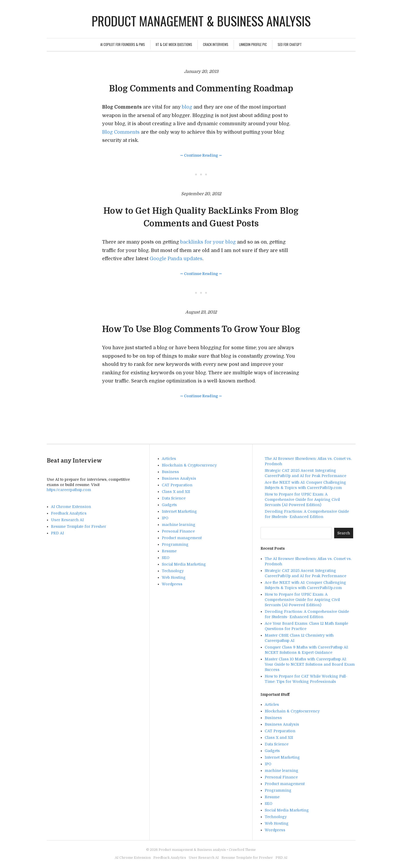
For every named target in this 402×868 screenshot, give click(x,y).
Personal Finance (178, 531)
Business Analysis (179, 478)
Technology (173, 571)
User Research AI (67, 520)
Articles (169, 459)
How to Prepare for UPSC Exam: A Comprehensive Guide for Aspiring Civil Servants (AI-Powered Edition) (302, 500)
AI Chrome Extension (71, 507)
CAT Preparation (177, 485)
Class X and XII (176, 492)
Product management (182, 538)
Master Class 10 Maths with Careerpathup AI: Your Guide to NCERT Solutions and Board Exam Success (310, 664)
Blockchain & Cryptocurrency (189, 465)
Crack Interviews (216, 44)
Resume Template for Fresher (79, 526)
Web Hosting (174, 577)
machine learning (179, 525)
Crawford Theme (242, 850)
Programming (175, 544)
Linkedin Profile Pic (253, 44)
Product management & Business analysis (201, 21)
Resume (169, 551)
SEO (166, 558)
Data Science (174, 498)
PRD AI (57, 533)
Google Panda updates (176, 259)
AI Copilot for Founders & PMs (123, 44)
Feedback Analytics (69, 513)
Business (170, 472)
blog (188, 107)
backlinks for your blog (208, 242)
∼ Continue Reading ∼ (201, 155)
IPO (165, 518)
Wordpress (172, 584)
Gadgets (169, 505)
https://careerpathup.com (69, 490)
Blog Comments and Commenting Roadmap (201, 89)
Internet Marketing (179, 511)
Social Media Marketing (184, 564)
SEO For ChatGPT (290, 44)
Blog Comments (121, 132)
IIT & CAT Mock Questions (174, 44)
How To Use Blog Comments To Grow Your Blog (201, 329)
